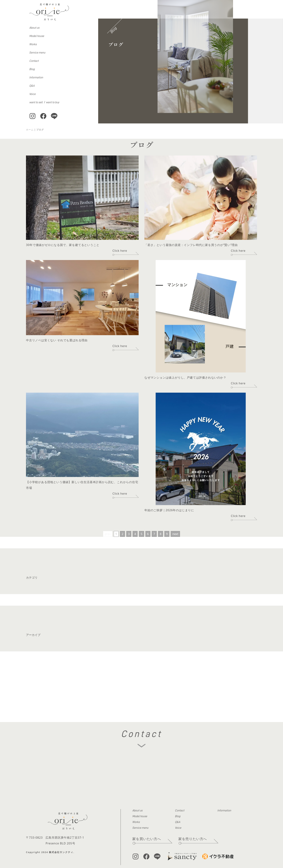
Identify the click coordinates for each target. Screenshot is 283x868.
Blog (32, 69)
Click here (120, 251)
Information (36, 77)
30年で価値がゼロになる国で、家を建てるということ (63, 245)
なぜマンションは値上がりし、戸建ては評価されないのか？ (185, 378)
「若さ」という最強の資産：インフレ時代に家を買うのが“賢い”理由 (191, 245)
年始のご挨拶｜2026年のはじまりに (169, 510)
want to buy (53, 102)
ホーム (30, 130)
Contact (34, 61)
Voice (32, 94)
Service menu (37, 53)
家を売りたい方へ (193, 839)
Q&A (32, 86)
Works (33, 44)
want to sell (36, 102)
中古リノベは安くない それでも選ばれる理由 (57, 340)
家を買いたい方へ (147, 839)
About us (34, 28)
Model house (37, 36)
